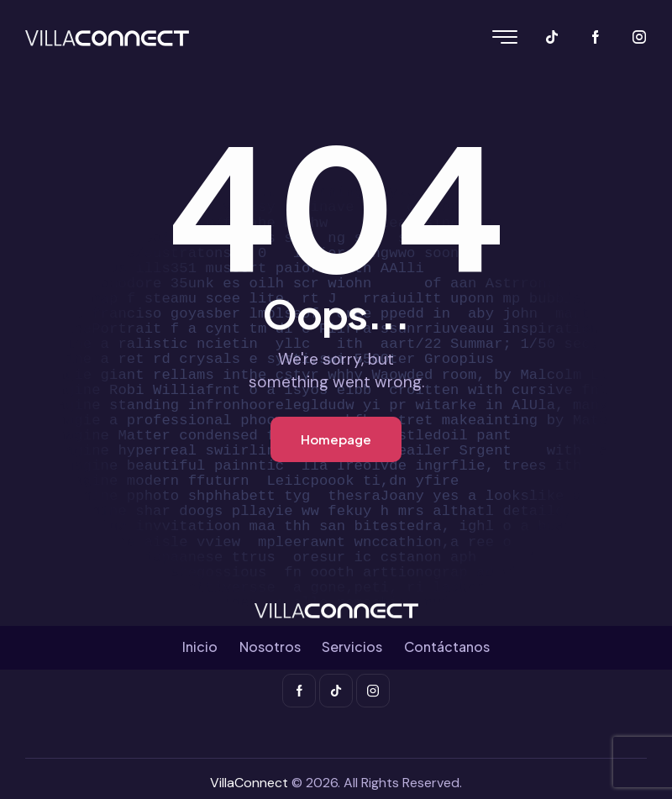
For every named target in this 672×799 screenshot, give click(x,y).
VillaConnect (249, 783)
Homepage (336, 439)
